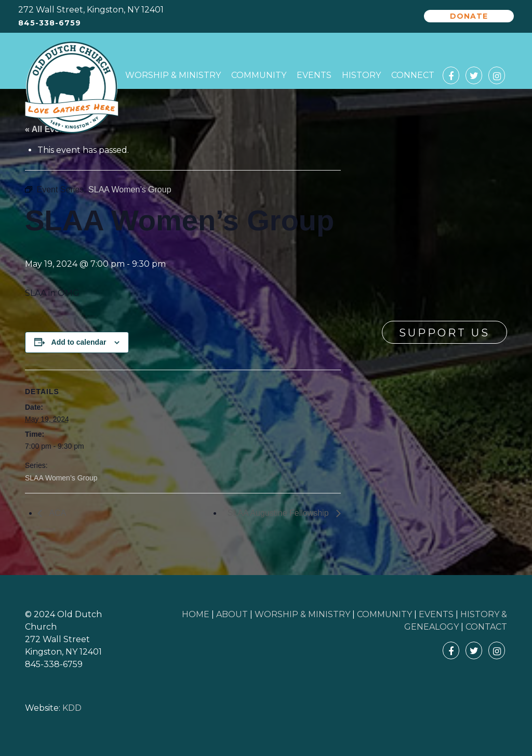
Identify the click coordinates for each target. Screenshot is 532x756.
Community (259, 75)
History (361, 75)
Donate (469, 16)
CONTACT (486, 627)
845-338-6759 (50, 23)
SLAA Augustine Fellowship (279, 513)
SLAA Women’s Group (61, 478)
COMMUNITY (384, 614)
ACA (57, 513)
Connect (413, 75)
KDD (72, 708)
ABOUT (232, 614)
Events (314, 75)
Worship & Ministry (173, 75)
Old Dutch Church (72, 88)
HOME (196, 614)
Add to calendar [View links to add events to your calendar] (79, 342)
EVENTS (436, 614)
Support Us (444, 333)
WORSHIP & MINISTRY (302, 614)
